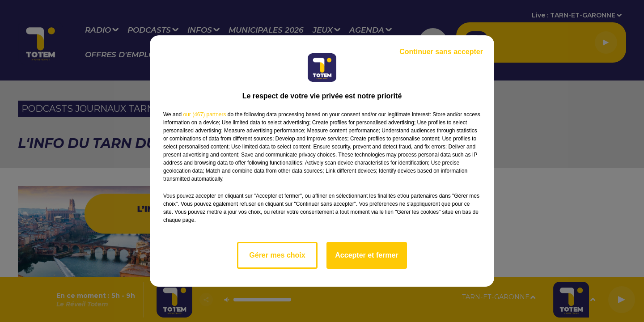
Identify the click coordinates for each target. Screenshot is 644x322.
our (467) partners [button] (204, 114)
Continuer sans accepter (441, 52)
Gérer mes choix (277, 255)
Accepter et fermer (366, 255)
